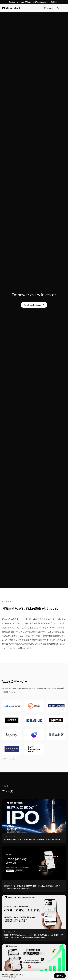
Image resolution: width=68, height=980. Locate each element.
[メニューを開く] (64, 8)
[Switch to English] (48, 8)
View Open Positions (34, 305)
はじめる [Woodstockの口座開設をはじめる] (60, 976)
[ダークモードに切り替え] (58, 8)
